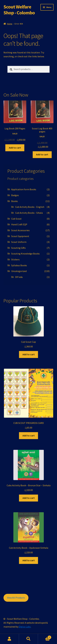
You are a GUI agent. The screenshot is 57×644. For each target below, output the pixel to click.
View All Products (16, 598)
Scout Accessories (20, 230)
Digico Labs (25, 627)
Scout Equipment (20, 236)
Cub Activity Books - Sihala (29, 213)
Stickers (15, 259)
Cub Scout (16, 219)
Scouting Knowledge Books (25, 254)
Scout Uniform (19, 242)
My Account (9, 639)
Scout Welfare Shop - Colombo (19, 10)
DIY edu (19, 277)
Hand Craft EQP (19, 224)
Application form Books (24, 189)
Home (10, 24)
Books (15, 201)
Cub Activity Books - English (30, 207)
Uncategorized (19, 271)
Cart (45, 637)
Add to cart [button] (15, 148)
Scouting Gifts (18, 248)
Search (28, 639)
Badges (15, 195)
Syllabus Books (19, 265)
